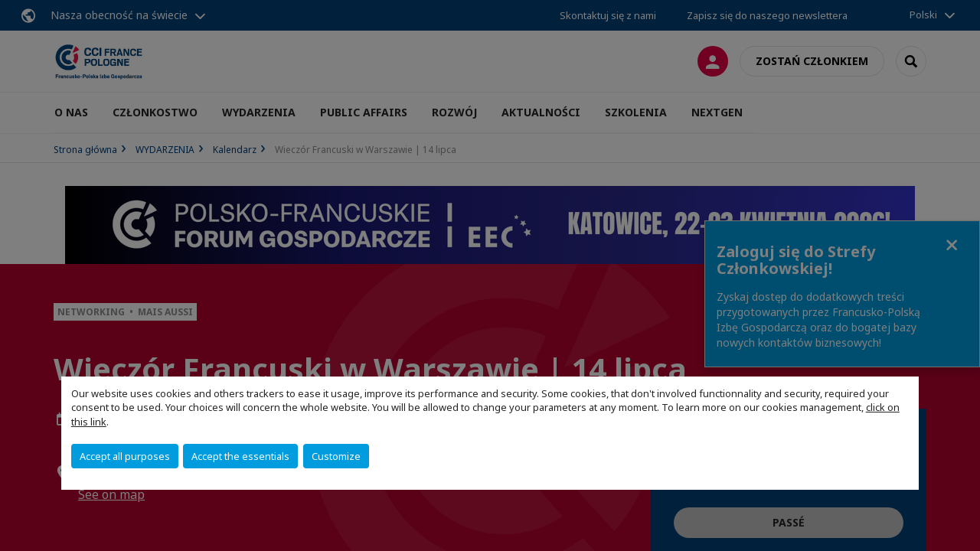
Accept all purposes (125, 456)
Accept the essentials (240, 456)
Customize (336, 456)
